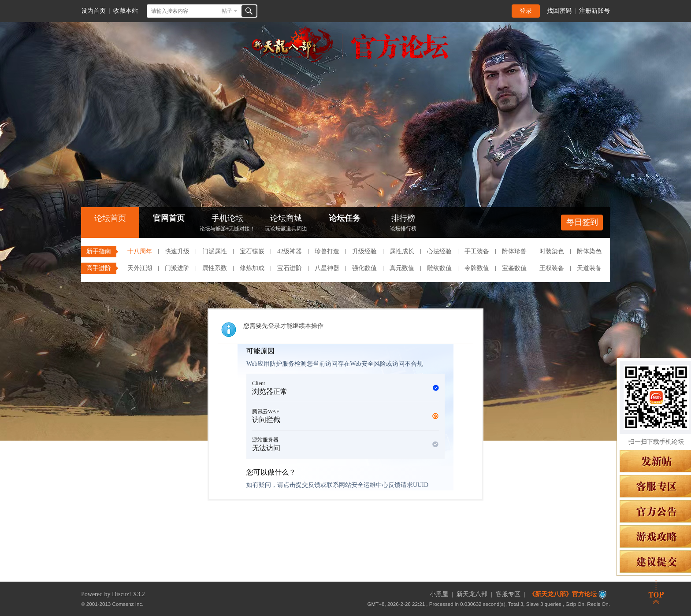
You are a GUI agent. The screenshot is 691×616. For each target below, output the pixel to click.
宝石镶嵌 (252, 251)
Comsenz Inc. (128, 604)
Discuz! (122, 594)
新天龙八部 (472, 594)
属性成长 (402, 251)
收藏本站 (126, 11)
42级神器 (290, 251)
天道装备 (589, 268)
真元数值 (402, 268)
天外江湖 (140, 268)
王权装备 (552, 268)
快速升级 (177, 251)
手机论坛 (227, 224)
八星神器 (327, 268)
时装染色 (552, 251)
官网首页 (169, 218)
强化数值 (364, 268)
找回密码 (559, 11)
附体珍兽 (514, 251)
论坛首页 (110, 218)
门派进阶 (177, 268)
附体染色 (589, 251)
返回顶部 (656, 592)
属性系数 (215, 268)
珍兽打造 (327, 251)
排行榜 (403, 224)
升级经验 (364, 251)
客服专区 (508, 594)
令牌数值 (477, 268)
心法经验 (439, 251)
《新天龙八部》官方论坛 (563, 594)
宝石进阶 (290, 268)
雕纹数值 (439, 268)
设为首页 (93, 11)
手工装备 (477, 251)
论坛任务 (345, 218)
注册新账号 (594, 11)
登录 (526, 11)
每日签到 (582, 222)
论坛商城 (286, 224)
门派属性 (215, 251)
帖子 (227, 11)
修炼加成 (252, 268)
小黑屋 (439, 594)
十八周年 (140, 251)
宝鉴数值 (514, 268)
